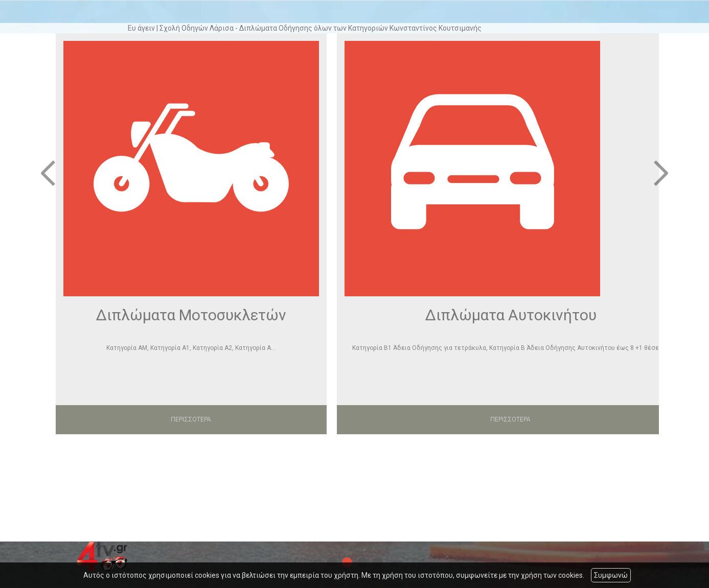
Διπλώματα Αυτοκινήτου (511, 315)
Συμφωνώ (611, 575)
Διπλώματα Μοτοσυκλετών (191, 315)
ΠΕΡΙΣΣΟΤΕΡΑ (191, 419)
